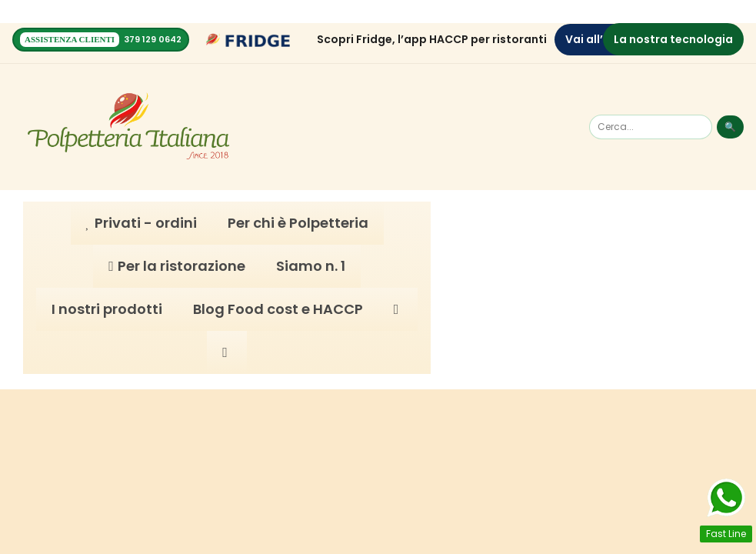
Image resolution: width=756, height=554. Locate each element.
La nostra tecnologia (673, 38)
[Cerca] (651, 126)
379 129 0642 (153, 39)
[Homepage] (128, 126)
